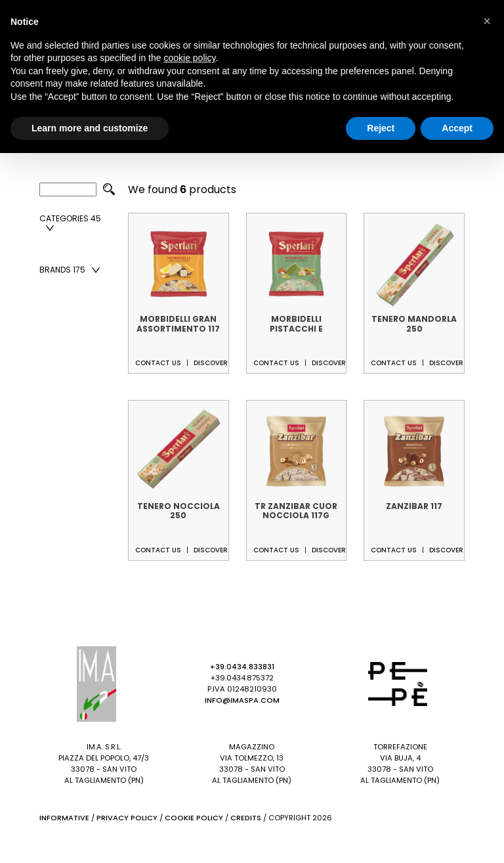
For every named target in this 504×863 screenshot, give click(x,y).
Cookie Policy (194, 818)
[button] (487, 21)
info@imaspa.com (242, 700)
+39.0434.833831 (242, 667)
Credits (246, 818)
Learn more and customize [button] (90, 128)
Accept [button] (457, 128)
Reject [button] (381, 128)
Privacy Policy (127, 818)
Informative (64, 818)
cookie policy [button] (189, 58)
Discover (211, 363)
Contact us (158, 363)
